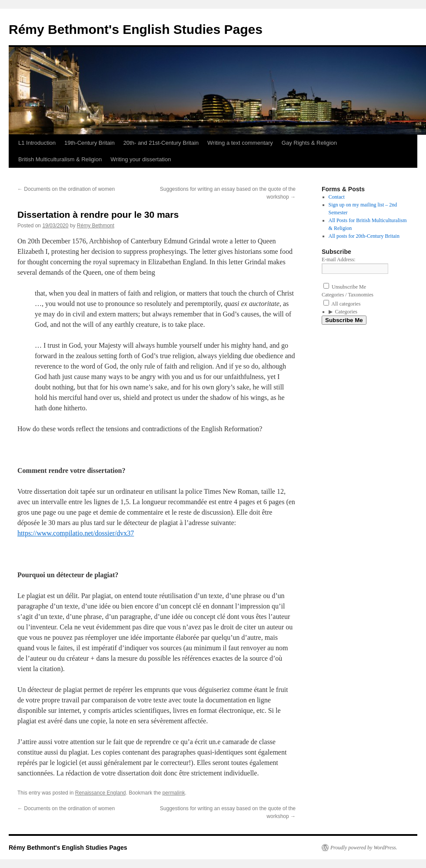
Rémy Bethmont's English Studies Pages (136, 29)
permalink (174, 793)
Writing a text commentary (240, 143)
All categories (342, 304)
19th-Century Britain (90, 143)
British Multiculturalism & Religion (60, 159)
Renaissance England (101, 793)
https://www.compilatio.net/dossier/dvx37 (76, 533)
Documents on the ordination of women (66, 189)
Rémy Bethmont (96, 226)
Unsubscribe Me (345, 287)
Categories (346, 312)
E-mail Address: (339, 259)
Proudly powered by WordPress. (364, 848)
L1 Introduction (37, 143)
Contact (337, 197)
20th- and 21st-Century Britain (161, 143)
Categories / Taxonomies (348, 295)
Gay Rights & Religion (309, 143)
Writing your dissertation (141, 159)
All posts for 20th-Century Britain (364, 236)
